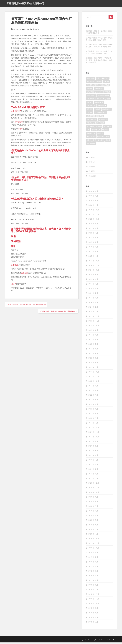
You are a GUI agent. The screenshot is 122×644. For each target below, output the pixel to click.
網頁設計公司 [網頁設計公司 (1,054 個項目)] (91, 138)
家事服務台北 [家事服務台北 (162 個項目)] (99, 104)
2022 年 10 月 (94, 383)
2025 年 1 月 (93, 258)
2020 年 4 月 (93, 522)
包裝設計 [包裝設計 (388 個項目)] (99, 83)
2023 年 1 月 (93, 369)
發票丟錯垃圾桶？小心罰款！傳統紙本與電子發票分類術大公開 (99, 40)
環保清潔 (36, 31)
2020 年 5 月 (93, 517)
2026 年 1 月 (93, 207)
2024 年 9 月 (93, 276)
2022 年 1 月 (93, 424)
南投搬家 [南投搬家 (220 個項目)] (107, 83)
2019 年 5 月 (93, 573)
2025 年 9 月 (93, 225)
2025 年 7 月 (93, 234)
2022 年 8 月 (93, 392)
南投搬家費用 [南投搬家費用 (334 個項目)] (104, 87)
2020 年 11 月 (94, 489)
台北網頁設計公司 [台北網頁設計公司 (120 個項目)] (103, 97)
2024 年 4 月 (93, 299)
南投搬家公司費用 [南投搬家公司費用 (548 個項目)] (92, 87)
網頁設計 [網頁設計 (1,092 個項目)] (100, 135)
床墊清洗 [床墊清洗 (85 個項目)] (89, 111)
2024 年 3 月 (93, 304)
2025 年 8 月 (93, 230)
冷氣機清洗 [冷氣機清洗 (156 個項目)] (90, 83)
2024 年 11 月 (94, 267)
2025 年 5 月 (93, 244)
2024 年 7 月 (93, 285)
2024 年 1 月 (93, 313)
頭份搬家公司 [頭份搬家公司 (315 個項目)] (91, 145)
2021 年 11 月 (94, 434)
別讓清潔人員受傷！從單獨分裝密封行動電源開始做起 (99, 34)
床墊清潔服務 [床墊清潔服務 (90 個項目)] (107, 111)
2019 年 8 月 (93, 559)
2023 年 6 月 (93, 346)
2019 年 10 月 (94, 549)
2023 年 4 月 (93, 355)
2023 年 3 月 (93, 360)
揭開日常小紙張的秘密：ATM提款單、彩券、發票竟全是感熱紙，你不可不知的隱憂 (99, 62)
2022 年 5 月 (93, 406)
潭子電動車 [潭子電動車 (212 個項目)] (107, 128)
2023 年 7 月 (93, 341)
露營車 (20, 130)
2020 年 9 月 (93, 498)
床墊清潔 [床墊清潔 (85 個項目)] (97, 111)
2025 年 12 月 (94, 211)
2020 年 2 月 (93, 531)
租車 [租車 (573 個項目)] (88, 131)
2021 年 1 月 (93, 480)
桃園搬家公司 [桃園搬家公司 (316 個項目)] (103, 121)
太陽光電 (24, 274)
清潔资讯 (92, 168)
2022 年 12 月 (94, 373)
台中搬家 (14, 266)
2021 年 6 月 (93, 457)
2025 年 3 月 (93, 253)
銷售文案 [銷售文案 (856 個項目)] (101, 142)
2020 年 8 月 (93, 503)
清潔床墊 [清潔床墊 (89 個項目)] (99, 128)
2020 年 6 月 (93, 512)
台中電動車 (19, 123)
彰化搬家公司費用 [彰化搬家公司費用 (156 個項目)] (100, 114)
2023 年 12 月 (94, 318)
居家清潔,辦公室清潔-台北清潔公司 (25, 4)
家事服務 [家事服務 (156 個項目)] (89, 104)
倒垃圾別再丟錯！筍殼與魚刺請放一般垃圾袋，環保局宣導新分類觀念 (99, 47)
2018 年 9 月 (93, 610)
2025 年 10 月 (94, 221)
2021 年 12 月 (94, 429)
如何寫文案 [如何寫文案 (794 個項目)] (107, 100)
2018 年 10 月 (94, 605)
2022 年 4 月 (93, 410)
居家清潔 (92, 159)
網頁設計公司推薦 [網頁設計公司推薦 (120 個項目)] (103, 138)
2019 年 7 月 (93, 563)
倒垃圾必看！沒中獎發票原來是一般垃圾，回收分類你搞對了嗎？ (99, 54)
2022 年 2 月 (93, 420)
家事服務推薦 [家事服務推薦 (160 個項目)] (91, 107)
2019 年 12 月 (94, 540)
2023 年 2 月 (93, 364)
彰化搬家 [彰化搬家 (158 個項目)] (89, 114)
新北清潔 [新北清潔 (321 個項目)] (100, 118)
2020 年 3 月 (93, 526)
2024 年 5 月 (93, 295)
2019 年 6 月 (93, 568)
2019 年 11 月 (94, 545)
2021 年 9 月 (93, 443)
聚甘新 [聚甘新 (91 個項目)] (89, 142)
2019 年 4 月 (93, 577)
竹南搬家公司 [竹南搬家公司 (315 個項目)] (96, 131)
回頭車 (14, 285)
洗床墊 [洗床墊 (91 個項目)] (102, 125)
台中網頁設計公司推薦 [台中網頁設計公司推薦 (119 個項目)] (94, 94)
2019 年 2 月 (93, 586)
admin (26, 31)
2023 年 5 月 (93, 350)
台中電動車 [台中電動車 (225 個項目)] (107, 94)
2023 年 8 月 (93, 336)
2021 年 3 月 (93, 471)
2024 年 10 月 (94, 272)
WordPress (113, 642)
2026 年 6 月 (93, 193)
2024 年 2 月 (93, 309)
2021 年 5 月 (93, 461)
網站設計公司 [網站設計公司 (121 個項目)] (91, 135)
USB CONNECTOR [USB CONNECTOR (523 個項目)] (103, 80)
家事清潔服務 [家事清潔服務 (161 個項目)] (102, 107)
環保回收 (92, 173)
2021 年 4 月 (93, 466)
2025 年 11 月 (94, 216)
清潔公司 (92, 163)
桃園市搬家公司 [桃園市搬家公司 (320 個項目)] (92, 121)
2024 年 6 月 (93, 290)
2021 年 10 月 (94, 438)
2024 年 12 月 (94, 262)
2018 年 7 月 (93, 619)
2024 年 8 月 (93, 281)
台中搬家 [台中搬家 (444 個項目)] (89, 90)
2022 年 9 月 (93, 387)
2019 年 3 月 (93, 582)
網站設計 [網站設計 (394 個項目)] (105, 131)
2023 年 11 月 (94, 322)
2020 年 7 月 (93, 508)
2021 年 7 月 (93, 452)
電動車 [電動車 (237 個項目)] (108, 142)
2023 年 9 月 (93, 332)
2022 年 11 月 (94, 378)
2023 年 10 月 (94, 327)
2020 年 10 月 (94, 494)
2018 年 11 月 (94, 600)
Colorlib (98, 642)
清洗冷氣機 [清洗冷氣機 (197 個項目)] (90, 128)
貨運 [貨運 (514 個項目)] (94, 142)
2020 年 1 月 (93, 536)
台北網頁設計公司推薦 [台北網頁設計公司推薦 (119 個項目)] (94, 100)
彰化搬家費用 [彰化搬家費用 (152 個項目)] (91, 118)
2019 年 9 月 (93, 554)
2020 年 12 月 (94, 485)
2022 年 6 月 (93, 401)
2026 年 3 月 (93, 197)
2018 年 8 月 (93, 614)
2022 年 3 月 (93, 415)
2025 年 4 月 (93, 248)
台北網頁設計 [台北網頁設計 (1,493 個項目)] (91, 97)
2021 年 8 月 (93, 448)
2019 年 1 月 (93, 591)
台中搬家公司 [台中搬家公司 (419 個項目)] (99, 90)
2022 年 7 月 (93, 397)
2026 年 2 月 (93, 202)
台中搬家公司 (16, 113)
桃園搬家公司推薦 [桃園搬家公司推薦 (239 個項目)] (92, 125)
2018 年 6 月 (93, 624)
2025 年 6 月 (93, 239)
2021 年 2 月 (93, 475)
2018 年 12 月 (94, 596)
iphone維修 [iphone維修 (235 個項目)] (90, 80)
